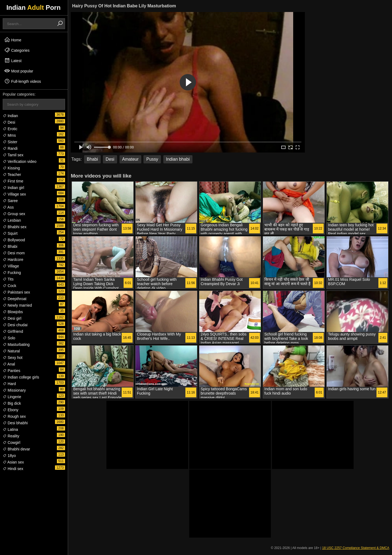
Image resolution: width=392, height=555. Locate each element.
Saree (10, 201)
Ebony (11, 410)
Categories (17, 50)
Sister (10, 142)
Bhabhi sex (15, 227)
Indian (10, 116)
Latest (13, 60)
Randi (10, 148)
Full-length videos (23, 81)
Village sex (14, 194)
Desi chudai (15, 325)
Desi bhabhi (15, 423)
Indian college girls (21, 377)
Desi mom (14, 253)
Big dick (12, 403)
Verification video (20, 161)
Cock (10, 286)
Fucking (12, 273)
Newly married (17, 305)
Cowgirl (12, 443)
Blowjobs (13, 312)
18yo (9, 456)
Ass (8, 207)
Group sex (14, 214)
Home (13, 40)
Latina (10, 429)
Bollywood (14, 240)
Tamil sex (13, 155)
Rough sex (14, 416)
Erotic (10, 129)
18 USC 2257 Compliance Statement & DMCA (356, 548)
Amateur (130, 159)
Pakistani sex (16, 292)
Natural (11, 351)
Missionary (14, 390)
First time (13, 181)
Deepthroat (15, 299)
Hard (9, 384)
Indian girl (13, 188)
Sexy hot (13, 358)
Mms (9, 135)
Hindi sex (13, 469)
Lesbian (12, 220)
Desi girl (12, 318)
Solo (9, 338)
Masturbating (16, 344)
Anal (9, 364)
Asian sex (13, 462)
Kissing (11, 168)
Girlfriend (13, 331)
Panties (12, 371)
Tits (8, 279)
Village (11, 266)
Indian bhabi (178, 159)
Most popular (19, 71)
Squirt (10, 233)
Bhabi (10, 246)
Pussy (152, 159)
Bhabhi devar (16, 449)
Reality (11, 436)
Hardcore (13, 260)
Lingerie (12, 397)
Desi (9, 122)
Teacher (12, 175)
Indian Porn (33, 7)
